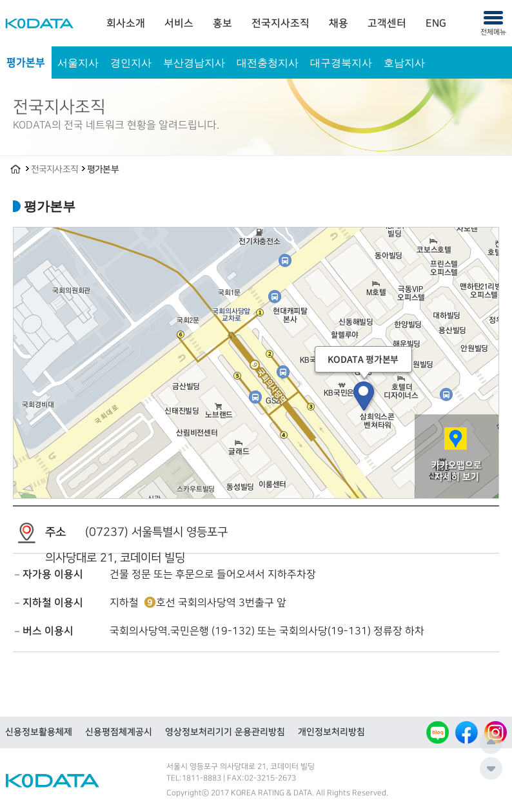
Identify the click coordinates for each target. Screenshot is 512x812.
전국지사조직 (281, 23)
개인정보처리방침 (331, 732)
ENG (436, 23)
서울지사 (78, 63)
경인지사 (131, 63)
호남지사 (404, 63)
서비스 (179, 23)
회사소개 (126, 23)
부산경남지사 (194, 63)
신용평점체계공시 (119, 732)
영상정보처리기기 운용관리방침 (225, 732)
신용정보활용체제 (39, 732)
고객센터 (387, 23)
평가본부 (26, 63)
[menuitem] (126, 23)
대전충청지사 (268, 63)
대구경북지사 (341, 63)
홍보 (222, 23)
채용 (339, 23)
